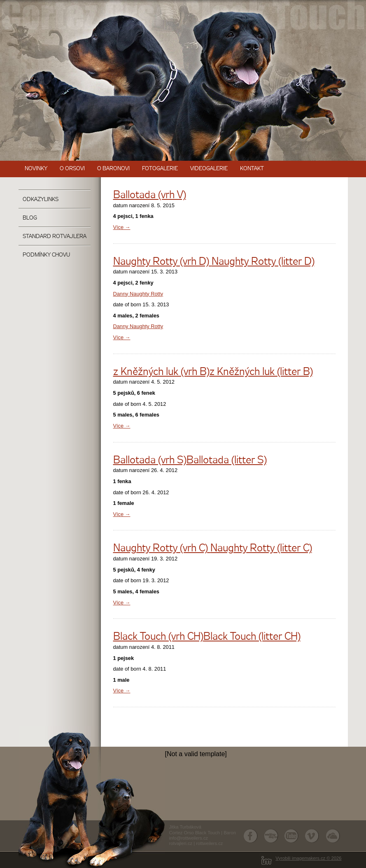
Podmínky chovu (46, 255)
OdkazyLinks (41, 200)
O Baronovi (113, 169)
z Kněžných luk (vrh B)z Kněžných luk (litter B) (213, 372)
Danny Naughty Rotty (138, 294)
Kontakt (252, 169)
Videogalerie (209, 169)
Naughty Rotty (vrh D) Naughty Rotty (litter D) (214, 262)
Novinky (36, 169)
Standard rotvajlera (55, 237)
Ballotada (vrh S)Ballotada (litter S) (190, 461)
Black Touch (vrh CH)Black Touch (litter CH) (207, 637)
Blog (30, 218)
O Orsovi (72, 169)
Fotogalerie (160, 169)
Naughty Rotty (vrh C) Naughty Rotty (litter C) (213, 549)
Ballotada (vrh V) (150, 196)
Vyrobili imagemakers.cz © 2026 (308, 858)
